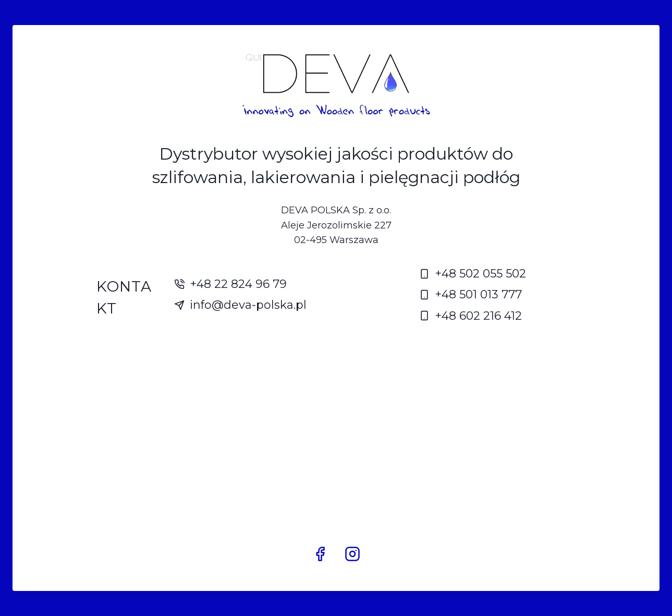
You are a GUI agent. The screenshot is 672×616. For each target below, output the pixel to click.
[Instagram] (352, 554)
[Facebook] (320, 554)
